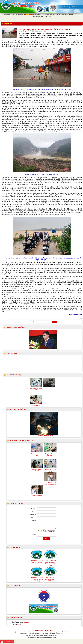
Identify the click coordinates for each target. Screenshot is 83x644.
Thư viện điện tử (15, 547)
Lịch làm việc (38, 14)
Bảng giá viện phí (39, 17)
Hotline (25, 14)
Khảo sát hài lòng (49, 14)
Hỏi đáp (58, 14)
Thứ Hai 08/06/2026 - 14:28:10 (9, 14)
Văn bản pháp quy (67, 14)
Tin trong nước (7, 24)
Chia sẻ (81, 318)
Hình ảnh (48, 17)
